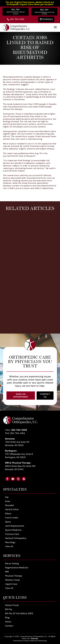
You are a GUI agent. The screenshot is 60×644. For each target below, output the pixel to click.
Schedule (46, 19)
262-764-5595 (16, 19)
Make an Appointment (21, 395)
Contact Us (45, 395)
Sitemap (34, 639)
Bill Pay (16, 10)
